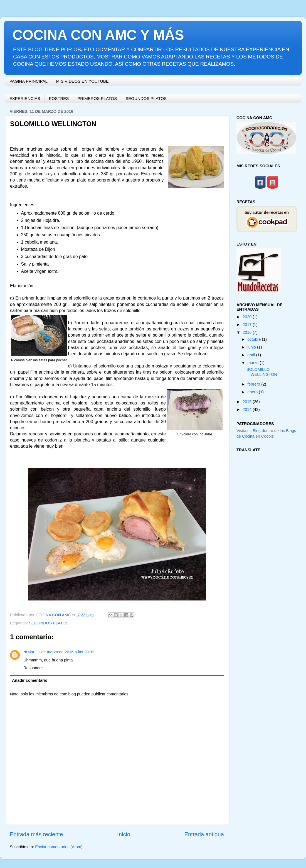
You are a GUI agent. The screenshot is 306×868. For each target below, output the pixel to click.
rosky (29, 652)
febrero (255, 384)
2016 (248, 332)
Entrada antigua (204, 834)
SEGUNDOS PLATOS (146, 98)
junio (252, 347)
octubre (255, 339)
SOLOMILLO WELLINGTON (262, 372)
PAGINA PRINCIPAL (29, 81)
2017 (248, 325)
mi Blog (254, 431)
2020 (248, 317)
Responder (33, 668)
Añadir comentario (30, 680)
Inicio (124, 834)
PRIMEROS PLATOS (97, 98)
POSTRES (59, 98)
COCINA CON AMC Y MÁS (98, 35)
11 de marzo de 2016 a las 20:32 (65, 652)
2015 (248, 402)
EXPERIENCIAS (25, 98)
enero (253, 392)
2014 (248, 410)
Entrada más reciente (36, 834)
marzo (254, 363)
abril (252, 355)
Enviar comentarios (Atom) (59, 847)
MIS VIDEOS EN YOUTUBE (82, 81)
